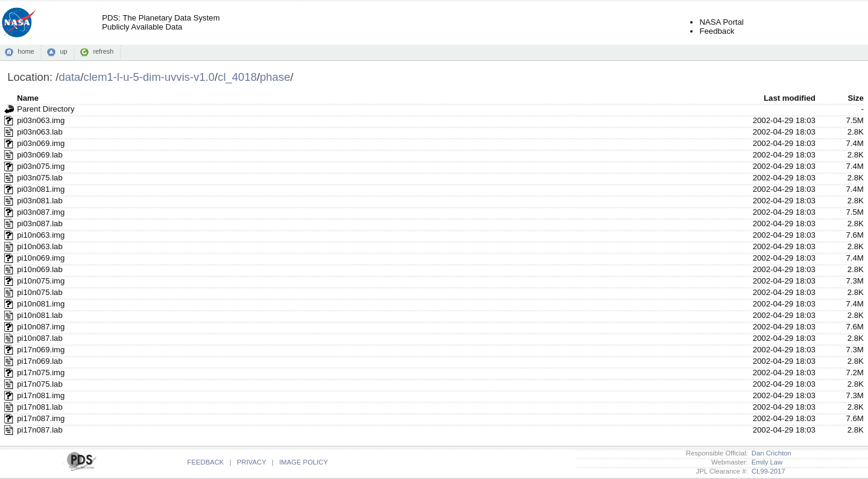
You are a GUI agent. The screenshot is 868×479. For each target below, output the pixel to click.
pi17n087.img (41, 418)
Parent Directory (46, 109)
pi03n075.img (41, 166)
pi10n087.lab (40, 338)
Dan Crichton (770, 453)
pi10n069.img (41, 258)
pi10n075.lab (40, 292)
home (26, 51)
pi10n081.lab (40, 315)
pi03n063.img (41, 120)
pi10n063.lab (40, 246)
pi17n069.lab (40, 361)
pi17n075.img (41, 373)
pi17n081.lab (40, 407)
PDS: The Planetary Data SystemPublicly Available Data (161, 22)
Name (28, 98)
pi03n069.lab (40, 155)
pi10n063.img (41, 235)
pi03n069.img (41, 143)
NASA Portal (721, 22)
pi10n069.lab (40, 269)
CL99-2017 (767, 471)
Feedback (717, 31)
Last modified (790, 98)
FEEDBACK (206, 462)
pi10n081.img (41, 304)
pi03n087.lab (40, 224)
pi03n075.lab (40, 178)
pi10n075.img (41, 281)
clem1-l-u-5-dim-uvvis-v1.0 (149, 77)
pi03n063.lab (40, 132)
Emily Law (766, 462)
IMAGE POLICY (303, 462)
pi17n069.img (41, 350)
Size (855, 98)
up (63, 51)
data (69, 77)
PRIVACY (251, 462)
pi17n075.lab (40, 384)
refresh (103, 51)
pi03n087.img (41, 212)
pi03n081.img (41, 189)
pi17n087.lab (40, 430)
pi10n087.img (41, 327)
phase (275, 77)
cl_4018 (237, 77)
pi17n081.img (41, 395)
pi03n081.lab (40, 201)
